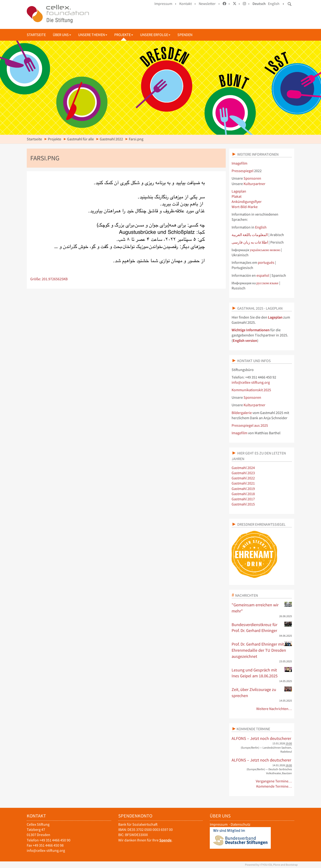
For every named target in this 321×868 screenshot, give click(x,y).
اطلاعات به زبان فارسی (250, 242)
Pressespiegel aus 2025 (250, 425)
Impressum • (165, 4)
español (263, 275)
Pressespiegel (243, 171)
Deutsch (259, 4)
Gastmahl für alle (80, 139)
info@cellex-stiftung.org (251, 382)
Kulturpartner (254, 184)
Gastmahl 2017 (243, 499)
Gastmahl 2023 (243, 473)
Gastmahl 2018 (243, 494)
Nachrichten (246, 595)
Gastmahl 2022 (111, 139)
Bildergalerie (242, 413)
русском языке (267, 283)
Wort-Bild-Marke (245, 207)
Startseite (36, 35)
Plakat (237, 196)
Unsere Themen (93, 35)
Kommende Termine (253, 729)
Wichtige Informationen (251, 330)
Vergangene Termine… (274, 781)
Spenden (185, 35)
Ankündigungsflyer (247, 202)
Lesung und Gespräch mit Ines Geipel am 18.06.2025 (262, 673)
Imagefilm (239, 163)
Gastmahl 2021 (243, 483)
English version (245, 341)
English (274, 4)
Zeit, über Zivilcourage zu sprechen (262, 692)
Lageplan (239, 191)
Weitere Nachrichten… (274, 709)
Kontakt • (187, 4)
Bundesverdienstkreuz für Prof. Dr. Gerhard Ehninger (262, 627)
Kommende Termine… (274, 786)
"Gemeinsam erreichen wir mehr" (262, 608)
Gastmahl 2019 (243, 489)
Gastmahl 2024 (243, 468)
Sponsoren (252, 178)
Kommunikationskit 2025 (251, 390)
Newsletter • (209, 4)
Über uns (62, 35)
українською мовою (265, 250)
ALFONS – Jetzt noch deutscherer (261, 738)
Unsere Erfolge (155, 35)
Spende (165, 840)
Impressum (219, 824)
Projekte (124, 35)
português (266, 262)
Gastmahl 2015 (243, 504)
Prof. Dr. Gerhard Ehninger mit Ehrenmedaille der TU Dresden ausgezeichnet (262, 650)
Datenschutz (241, 824)
